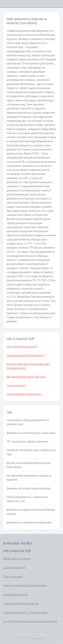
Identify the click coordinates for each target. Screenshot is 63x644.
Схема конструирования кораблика (21, 604)
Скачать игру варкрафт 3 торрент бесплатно (25, 613)
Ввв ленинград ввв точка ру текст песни (26, 377)
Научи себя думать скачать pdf (22, 347)
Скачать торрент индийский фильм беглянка (25, 585)
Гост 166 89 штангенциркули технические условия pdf (30, 621)
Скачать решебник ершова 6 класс (24, 394)
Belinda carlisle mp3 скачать (17, 559)
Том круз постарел (16, 385)
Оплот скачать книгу (13, 577)
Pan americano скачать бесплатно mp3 (26, 355)
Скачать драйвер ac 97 (15, 568)
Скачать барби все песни (16, 595)
